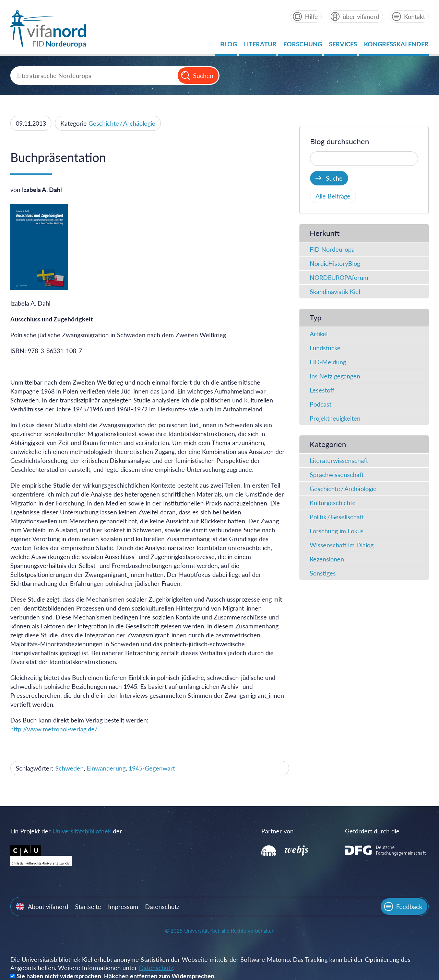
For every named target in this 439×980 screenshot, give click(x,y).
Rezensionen (327, 559)
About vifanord (48, 907)
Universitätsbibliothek (82, 831)
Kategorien (328, 444)
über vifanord (361, 16)
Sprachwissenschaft (337, 475)
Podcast (321, 404)
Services (343, 46)
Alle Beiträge (333, 196)
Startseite (88, 907)
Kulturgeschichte (333, 503)
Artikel (319, 334)
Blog (229, 46)
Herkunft (325, 233)
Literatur (260, 46)
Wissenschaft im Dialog (342, 545)
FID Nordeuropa (332, 249)
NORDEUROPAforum (339, 277)
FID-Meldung (328, 362)
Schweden (69, 768)
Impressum (123, 907)
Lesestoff (322, 390)
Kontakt (414, 16)
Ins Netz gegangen (335, 376)
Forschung (303, 46)
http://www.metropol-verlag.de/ (54, 729)
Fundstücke (325, 348)
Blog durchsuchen (340, 141)
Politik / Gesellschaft (337, 517)
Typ (316, 317)
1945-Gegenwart (152, 768)
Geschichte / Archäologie (122, 123)
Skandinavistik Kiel (335, 292)
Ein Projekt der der (66, 831)
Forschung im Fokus (337, 531)
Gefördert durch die (372, 831)
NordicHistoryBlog (335, 263)
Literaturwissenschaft (339, 460)
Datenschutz (162, 907)
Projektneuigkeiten (335, 418)
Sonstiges (323, 573)
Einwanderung (106, 768)
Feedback (409, 907)
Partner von (277, 831)
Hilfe (311, 16)
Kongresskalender (396, 46)
